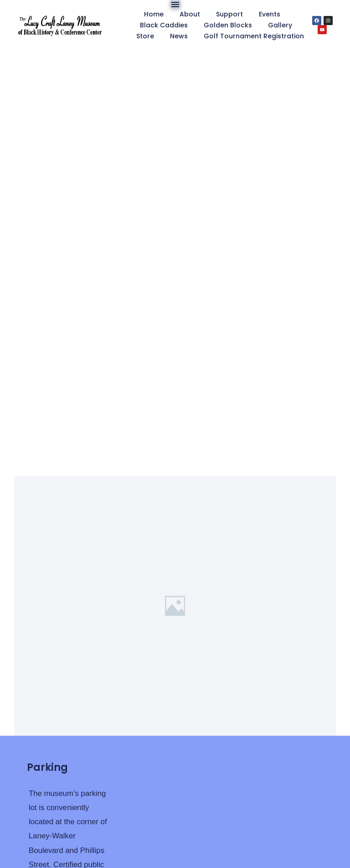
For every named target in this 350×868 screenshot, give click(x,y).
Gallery (280, 25)
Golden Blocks (228, 25)
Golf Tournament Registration (254, 36)
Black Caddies (164, 25)
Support (229, 14)
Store (145, 36)
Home (154, 14)
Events (270, 14)
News (179, 36)
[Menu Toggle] (175, 4)
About (190, 14)
